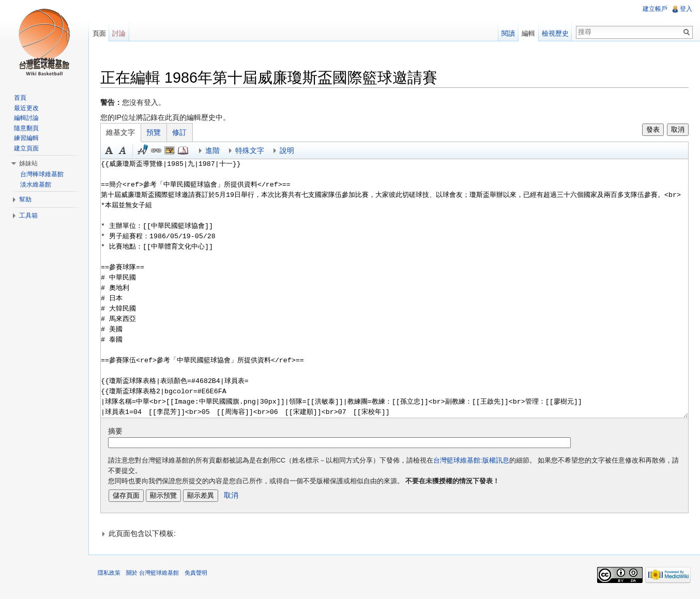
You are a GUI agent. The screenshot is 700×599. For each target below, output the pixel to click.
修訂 (184, 133)
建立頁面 (26, 148)
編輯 (527, 33)
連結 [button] (160, 151)
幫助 (25, 199)
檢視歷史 (554, 33)
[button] (396, 534)
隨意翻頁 (26, 128)
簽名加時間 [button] (146, 151)
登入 (686, 9)
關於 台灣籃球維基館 (156, 576)
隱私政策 (113, 576)
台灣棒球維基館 (42, 174)
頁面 (101, 33)
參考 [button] (187, 151)
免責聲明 (200, 576)
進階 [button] (216, 151)
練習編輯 (26, 138)
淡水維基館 (36, 185)
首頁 (20, 98)
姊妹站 (28, 163)
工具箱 (28, 216)
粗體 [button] (113, 151)
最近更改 (26, 108)
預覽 (158, 133)
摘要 (119, 432)
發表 (651, 130)
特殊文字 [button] (253, 151)
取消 (677, 130)
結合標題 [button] (173, 151)
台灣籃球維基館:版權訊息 (475, 461)
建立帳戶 (655, 9)
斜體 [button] (126, 151)
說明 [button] (291, 151)
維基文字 (125, 133)
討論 (121, 33)
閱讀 (507, 33)
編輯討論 (26, 118)
